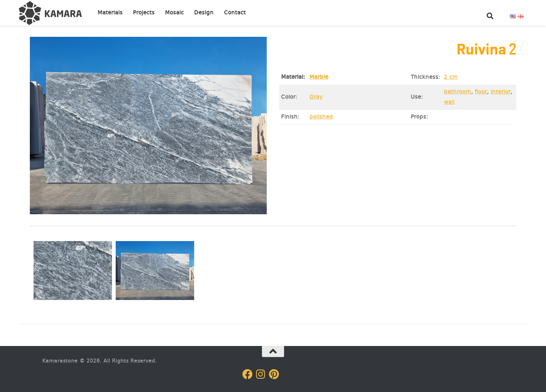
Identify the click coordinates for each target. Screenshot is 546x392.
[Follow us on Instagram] (261, 374)
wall (449, 102)
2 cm (451, 77)
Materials (110, 13)
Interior (501, 92)
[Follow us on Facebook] (248, 374)
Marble (319, 77)
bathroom (458, 92)
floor (481, 92)
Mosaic (174, 13)
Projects (144, 13)
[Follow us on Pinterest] (274, 374)
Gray (316, 97)
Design (204, 13)
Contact (235, 13)
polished (321, 117)
